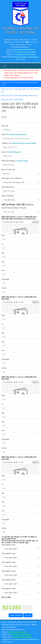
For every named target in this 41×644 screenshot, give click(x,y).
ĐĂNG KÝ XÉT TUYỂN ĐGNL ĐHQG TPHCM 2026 (19, 96)
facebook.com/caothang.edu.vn (24, 49)
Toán (3, 235)
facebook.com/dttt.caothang (26, 54)
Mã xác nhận (6, 597)
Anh (3, 262)
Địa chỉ (11, 152)
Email (14, 134)
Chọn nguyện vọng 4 (9, 571)
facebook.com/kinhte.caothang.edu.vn (26, 57)
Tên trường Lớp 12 (8, 187)
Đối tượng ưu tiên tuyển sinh (12, 178)
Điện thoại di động (15, 161)
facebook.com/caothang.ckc (18, 632)
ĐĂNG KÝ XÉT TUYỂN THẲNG (12, 100)
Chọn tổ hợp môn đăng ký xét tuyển (14, 208)
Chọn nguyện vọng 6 (9, 588)
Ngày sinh (5, 126)
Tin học (4, 288)
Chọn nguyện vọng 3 (9, 562)
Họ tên (4, 117)
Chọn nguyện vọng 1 (9, 545)
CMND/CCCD (19, 143)
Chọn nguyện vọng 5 (9, 580)
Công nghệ (5, 279)
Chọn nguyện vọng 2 (9, 553)
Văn (3, 270)
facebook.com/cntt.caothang (26, 52)
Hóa (3, 253)
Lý (2, 244)
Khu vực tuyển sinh (8, 170)
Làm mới (28, 615)
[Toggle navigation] (4, 66)
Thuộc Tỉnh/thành (7, 196)
